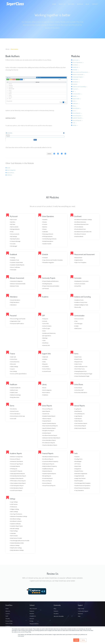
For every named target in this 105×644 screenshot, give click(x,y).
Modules (80, 3)
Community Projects (78, 77)
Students (45, 219)
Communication (77, 94)
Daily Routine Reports (81, 428)
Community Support (84, 610)
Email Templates (79, 481)
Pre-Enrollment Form (81, 229)
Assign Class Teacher (81, 478)
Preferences (14, 507)
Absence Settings (15, 545)
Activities (45, 359)
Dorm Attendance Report (50, 440)
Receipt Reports (47, 476)
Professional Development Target (84, 374)
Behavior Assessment (78, 74)
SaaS (7, 615)
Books (8, 168)
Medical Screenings (16, 395)
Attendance (75, 82)
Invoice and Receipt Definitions (19, 374)
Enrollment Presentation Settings (84, 219)
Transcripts (14, 270)
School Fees (14, 359)
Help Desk (45, 357)
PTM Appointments (48, 236)
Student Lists (46, 414)
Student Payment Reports (50, 473)
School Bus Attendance (81, 392)
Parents (45, 222)
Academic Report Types (17, 526)
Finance (74, 96)
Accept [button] (76, 640)
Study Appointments (48, 234)
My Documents (15, 227)
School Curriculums (80, 284)
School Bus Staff (79, 390)
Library (74, 106)
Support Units (76, 99)
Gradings (13, 258)
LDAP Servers (14, 504)
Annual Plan (78, 286)
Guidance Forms (79, 300)
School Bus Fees (15, 362)
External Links (46, 345)
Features (71, 3)
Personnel (75, 89)
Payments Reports (48, 471)
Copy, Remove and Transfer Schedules (54, 260)
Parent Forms (79, 359)
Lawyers (13, 369)
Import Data (78, 466)
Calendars (45, 232)
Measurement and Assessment (81, 72)
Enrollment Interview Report (51, 435)
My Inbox (13, 222)
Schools (45, 321)
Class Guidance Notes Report (19, 483)
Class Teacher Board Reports (51, 426)
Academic (75, 84)
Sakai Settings (14, 531)
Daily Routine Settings (17, 548)
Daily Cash (13, 357)
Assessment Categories (17, 281)
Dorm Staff (13, 418)
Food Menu (46, 366)
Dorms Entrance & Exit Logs (18, 416)
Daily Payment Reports (49, 464)
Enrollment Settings (16, 519)
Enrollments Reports (48, 459)
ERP (73, 91)
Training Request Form (81, 371)
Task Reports (78, 418)
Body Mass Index (15, 397)
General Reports (77, 115)
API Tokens (78, 464)
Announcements (15, 234)
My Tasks (13, 224)
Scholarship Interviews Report (19, 476)
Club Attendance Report (17, 488)
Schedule (75, 70)
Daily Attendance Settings (18, 550)
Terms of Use (10, 623)
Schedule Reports (15, 466)
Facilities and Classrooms (50, 333)
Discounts (13, 364)
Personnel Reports (48, 409)
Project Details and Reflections (51, 281)
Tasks (44, 340)
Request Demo (34, 623)
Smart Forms (78, 357)
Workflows (45, 343)
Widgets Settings (15, 509)
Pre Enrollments (79, 227)
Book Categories (11, 170)
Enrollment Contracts (81, 234)
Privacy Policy (9, 621)
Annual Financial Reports (50, 485)
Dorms (74, 111)
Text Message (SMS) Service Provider (21, 540)
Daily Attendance (15, 302)
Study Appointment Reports (18, 473)
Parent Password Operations (83, 488)
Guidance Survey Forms (82, 302)
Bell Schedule (14, 536)
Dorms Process (15, 411)
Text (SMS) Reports (80, 414)
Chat (76, 321)
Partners (56, 610)
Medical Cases (14, 390)
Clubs (44, 362)
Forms (74, 101)
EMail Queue (78, 328)
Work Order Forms (80, 369)
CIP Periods (46, 288)
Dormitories (14, 409)
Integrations (78, 469)
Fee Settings (14, 371)
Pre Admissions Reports (49, 443)
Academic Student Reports (18, 265)
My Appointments (15, 229)
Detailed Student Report (49, 416)
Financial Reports (77, 120)
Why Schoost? (34, 607)
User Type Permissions (17, 514)
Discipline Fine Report (49, 430)
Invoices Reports (47, 483)
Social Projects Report (17, 490)
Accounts (13, 244)
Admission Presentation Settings (20, 516)
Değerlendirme (79, 260)
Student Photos (79, 471)
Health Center (14, 392)
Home (53, 3)
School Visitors (47, 369)
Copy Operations (80, 490)
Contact (95, 3)
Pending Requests (48, 284)
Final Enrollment (79, 236)
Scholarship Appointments (50, 239)
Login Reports (79, 416)
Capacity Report (47, 421)
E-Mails (77, 326)
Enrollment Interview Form (82, 224)
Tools (74, 123)
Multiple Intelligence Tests (82, 305)
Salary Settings (15, 366)
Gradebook (75, 67)
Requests (45, 364)
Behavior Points (15, 286)
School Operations (77, 62)
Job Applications (47, 336)
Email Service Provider (17, 538)
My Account (75, 60)
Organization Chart (16, 321)
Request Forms (79, 362)
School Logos (46, 328)
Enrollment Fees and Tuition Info (84, 232)
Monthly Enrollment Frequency (51, 457)
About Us (61, 3)
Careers (8, 612)
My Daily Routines (15, 239)
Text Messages (79, 323)
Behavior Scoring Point (17, 457)
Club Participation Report (17, 485)
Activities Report (47, 433)
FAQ (79, 615)
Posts (12, 232)
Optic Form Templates (81, 262)
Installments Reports (48, 469)
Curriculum (75, 79)
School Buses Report (81, 426)
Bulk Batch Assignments (82, 473)
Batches (45, 227)
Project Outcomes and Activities (52, 286)
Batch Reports (47, 411)
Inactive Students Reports (50, 423)
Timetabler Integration (49, 262)
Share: (49, 154)
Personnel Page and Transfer (19, 319)
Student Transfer (47, 244)
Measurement (79, 258)
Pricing (32, 621)
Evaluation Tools (15, 260)
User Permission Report (82, 423)
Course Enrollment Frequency (51, 461)
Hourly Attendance (16, 300)
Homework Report (16, 459)
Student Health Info (16, 388)
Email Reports (79, 411)
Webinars (81, 612)
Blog (87, 3)
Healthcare (75, 103)
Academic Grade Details (17, 262)
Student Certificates (16, 524)
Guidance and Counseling (79, 87)
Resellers (57, 612)
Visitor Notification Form (82, 366)
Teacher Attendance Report (50, 445)
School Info (46, 323)
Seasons (77, 457)
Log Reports (78, 409)
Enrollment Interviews (81, 222)
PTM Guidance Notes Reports (19, 481)
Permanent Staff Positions (18, 323)
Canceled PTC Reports (17, 471)
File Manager (14, 246)
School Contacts (47, 326)
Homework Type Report (17, 464)
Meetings (45, 338)
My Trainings (14, 236)
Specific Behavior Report (50, 428)
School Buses (76, 108)
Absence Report (47, 418)
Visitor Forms (78, 364)
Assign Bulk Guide (80, 476)
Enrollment (75, 65)
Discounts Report (48, 481)
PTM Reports (14, 469)
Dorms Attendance (16, 414)
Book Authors (15, 49)
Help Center (81, 607)
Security (8, 618)
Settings (74, 125)
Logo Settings (14, 502)
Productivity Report (48, 478)
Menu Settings (14, 511)
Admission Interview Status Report (52, 438)
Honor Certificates (16, 267)
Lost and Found (47, 371)
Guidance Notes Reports (17, 478)
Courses (45, 224)
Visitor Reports (79, 421)
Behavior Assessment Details (19, 284)
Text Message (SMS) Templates (84, 483)
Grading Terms (79, 459)
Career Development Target (83, 376)
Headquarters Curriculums (82, 281)
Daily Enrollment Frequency (50, 466)
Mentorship (78, 307)
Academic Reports (77, 118)
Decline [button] (83, 640)
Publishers (9, 175)
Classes (45, 229)
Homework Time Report (17, 461)
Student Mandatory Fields (18, 543)
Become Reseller (59, 615)
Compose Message (16, 241)
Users (44, 331)
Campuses (46, 319)
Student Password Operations (83, 485)
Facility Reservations (48, 241)
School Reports (76, 113)
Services (32, 618)
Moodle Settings (15, 528)
